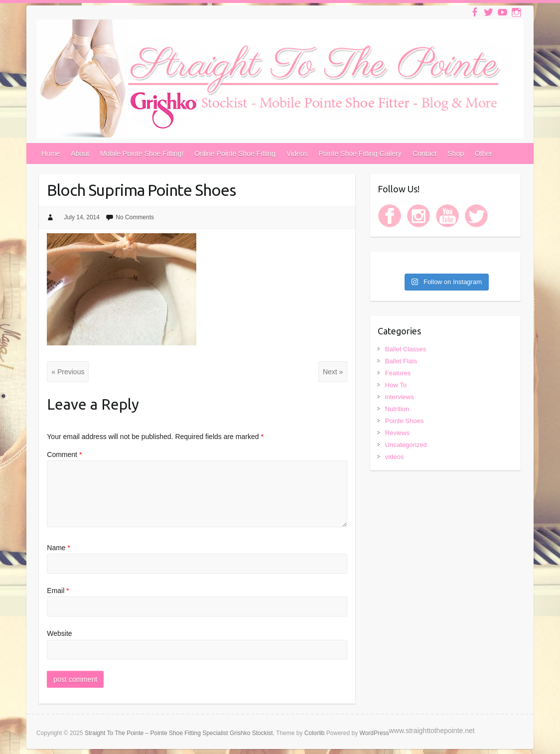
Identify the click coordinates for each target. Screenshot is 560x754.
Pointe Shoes (404, 421)
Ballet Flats (401, 361)
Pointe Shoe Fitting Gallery (360, 153)
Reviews (397, 433)
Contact (424, 153)
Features (398, 373)
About (80, 153)
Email (58, 591)
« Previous (68, 372)
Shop (456, 153)
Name (59, 548)
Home (51, 153)
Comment (64, 454)
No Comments (135, 217)
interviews (400, 397)
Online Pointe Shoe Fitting (235, 153)
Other (484, 153)
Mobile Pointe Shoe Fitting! (142, 153)
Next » (333, 372)
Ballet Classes (406, 349)
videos (395, 457)
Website (59, 633)
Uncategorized (406, 445)
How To (396, 385)
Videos (297, 153)
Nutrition (397, 409)
